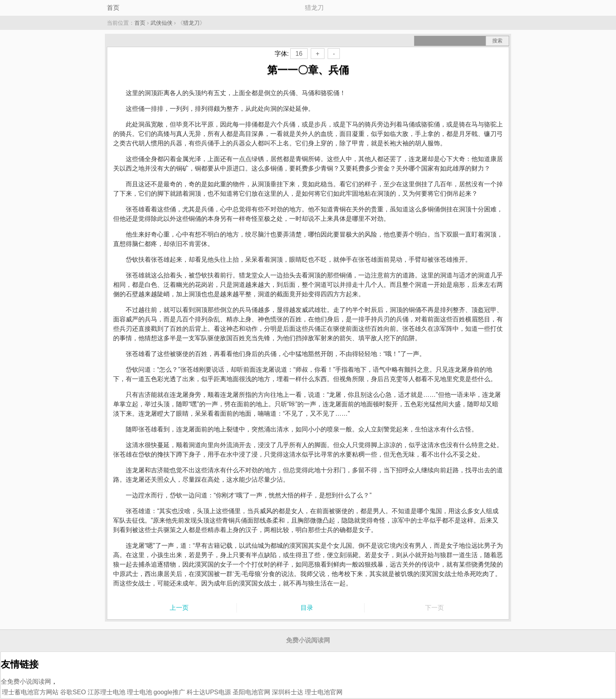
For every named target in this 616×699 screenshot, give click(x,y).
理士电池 (139, 692)
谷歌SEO (73, 692)
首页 (113, 8)
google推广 (169, 692)
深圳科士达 (288, 692)
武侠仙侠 (161, 23)
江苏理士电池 (106, 692)
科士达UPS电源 (209, 692)
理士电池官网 (324, 692)
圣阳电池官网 (251, 692)
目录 (307, 608)
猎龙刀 (191, 23)
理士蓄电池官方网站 (30, 692)
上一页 (179, 608)
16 (299, 54)
